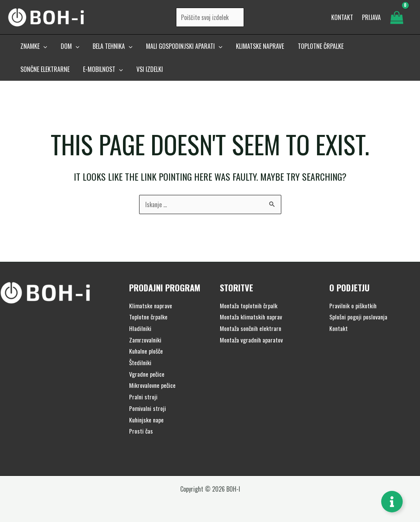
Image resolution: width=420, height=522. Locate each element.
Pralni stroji (143, 397)
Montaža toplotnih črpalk (249, 306)
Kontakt (339, 328)
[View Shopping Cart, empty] (397, 18)
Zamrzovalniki (145, 340)
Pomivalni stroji (148, 408)
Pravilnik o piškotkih (353, 306)
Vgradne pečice (147, 374)
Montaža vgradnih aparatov (252, 340)
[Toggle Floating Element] (392, 502)
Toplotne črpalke (149, 317)
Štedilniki (140, 362)
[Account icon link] (371, 18)
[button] (33, 49)
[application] (43, 49)
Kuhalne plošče (146, 351)
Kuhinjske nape (147, 420)
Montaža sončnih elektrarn (251, 328)
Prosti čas (141, 431)
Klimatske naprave (151, 306)
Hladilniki (140, 328)
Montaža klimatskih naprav (252, 317)
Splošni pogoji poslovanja (358, 317)
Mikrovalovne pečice (153, 385)
